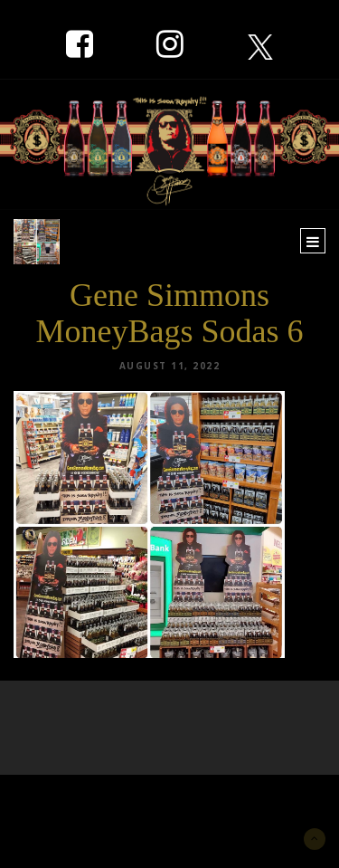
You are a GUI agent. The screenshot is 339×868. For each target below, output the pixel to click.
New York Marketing (101, 801)
